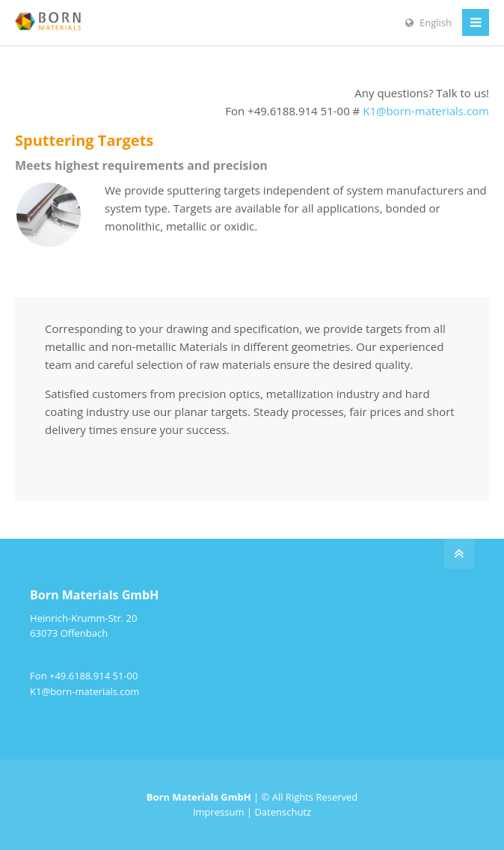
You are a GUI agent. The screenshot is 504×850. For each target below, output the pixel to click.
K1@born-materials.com (426, 111)
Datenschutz (283, 812)
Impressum (219, 812)
